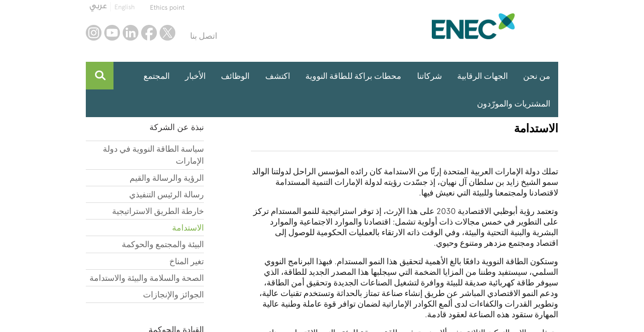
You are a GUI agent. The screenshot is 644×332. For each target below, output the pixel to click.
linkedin (131, 33)
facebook (149, 33)
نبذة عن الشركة (177, 127)
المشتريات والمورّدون (514, 104)
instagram (94, 33)
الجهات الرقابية (483, 76)
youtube (112, 33)
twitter (167, 33)
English (125, 7)
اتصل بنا (204, 36)
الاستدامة (188, 228)
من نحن (537, 76)
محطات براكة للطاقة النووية (353, 76)
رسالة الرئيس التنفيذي (167, 194)
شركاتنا (429, 76)
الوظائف (235, 76)
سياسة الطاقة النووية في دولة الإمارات (153, 155)
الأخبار (195, 76)
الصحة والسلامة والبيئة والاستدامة (147, 278)
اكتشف (278, 76)
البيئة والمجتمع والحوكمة (163, 244)
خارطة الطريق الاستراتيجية (158, 211)
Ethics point (167, 7)
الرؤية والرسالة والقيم (167, 178)
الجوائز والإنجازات (173, 294)
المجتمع (157, 76)
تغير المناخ (187, 261)
